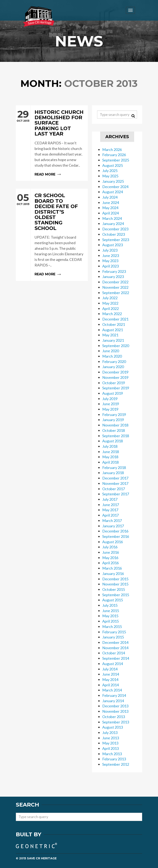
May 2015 (110, 616)
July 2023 (110, 250)
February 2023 (114, 271)
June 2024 (111, 203)
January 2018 (113, 473)
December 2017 (115, 478)
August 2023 (113, 245)
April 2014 (110, 685)
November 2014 (115, 648)
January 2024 (113, 224)
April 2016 (110, 563)
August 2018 (113, 441)
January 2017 (113, 526)
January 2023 (113, 277)
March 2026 (112, 150)
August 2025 (113, 165)
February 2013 (114, 759)
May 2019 (110, 409)
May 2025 (110, 176)
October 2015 (114, 589)
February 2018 (114, 468)
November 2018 (115, 425)
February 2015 (114, 632)
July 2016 (110, 547)
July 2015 (110, 605)
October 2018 (114, 430)
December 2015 (115, 579)
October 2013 (114, 717)
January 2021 (113, 340)
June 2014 (111, 674)
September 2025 (116, 160)
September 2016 (116, 536)
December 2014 (115, 642)
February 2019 (114, 415)
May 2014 (110, 680)
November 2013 (115, 711)
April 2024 (110, 213)
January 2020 (113, 367)
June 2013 (111, 738)
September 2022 (116, 293)
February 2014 (114, 695)
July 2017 (110, 499)
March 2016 (112, 568)
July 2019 (110, 399)
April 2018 (110, 462)
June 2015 (111, 611)
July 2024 (110, 197)
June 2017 (111, 505)
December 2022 (115, 282)
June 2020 (111, 351)
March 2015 (112, 627)
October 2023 (114, 234)
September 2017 (116, 494)
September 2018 (116, 436)
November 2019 (115, 377)
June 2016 (111, 552)
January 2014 (113, 701)
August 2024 (113, 192)
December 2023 (115, 229)
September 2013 (116, 722)
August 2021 (113, 330)
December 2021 (115, 319)
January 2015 (113, 637)
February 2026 (114, 155)
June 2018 (111, 452)
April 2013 (110, 748)
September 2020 (116, 346)
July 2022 (110, 298)
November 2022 (115, 287)
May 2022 (110, 303)
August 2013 (113, 727)
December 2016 (115, 531)
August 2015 (113, 600)
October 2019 (114, 383)
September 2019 (116, 388)
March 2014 (112, 690)
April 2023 (110, 266)
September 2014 (116, 658)
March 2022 (112, 314)
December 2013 (115, 706)
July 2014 (110, 669)
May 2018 (110, 457)
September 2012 (116, 764)
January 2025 (113, 181)
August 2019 (113, 393)
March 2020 (112, 356)
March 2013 (112, 754)
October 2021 (114, 324)
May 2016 (110, 558)
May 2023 (110, 261)
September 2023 (116, 240)
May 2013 (110, 743)
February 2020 (114, 362)
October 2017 (114, 489)
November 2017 (115, 483)
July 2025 (110, 171)
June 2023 (111, 256)
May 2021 (110, 335)
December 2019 (115, 372)
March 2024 (112, 218)
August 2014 (113, 664)
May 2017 (110, 510)
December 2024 (115, 187)
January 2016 (113, 574)
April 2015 (110, 621)
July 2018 (110, 446)
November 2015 (115, 584)
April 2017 (110, 515)
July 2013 (110, 733)
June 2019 (111, 404)
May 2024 (110, 208)
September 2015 (116, 595)
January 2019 (113, 420)
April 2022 (110, 309)
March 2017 (112, 521)
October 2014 (114, 653)
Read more (52, 143)
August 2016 (113, 542)
